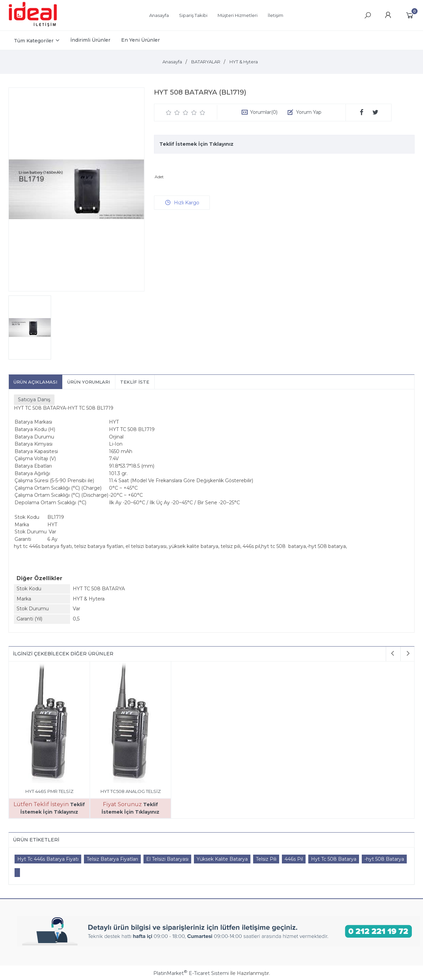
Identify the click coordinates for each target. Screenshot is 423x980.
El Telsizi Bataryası (167, 859)
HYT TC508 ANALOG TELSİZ (131, 791)
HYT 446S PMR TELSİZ (49, 791)
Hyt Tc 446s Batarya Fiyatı (48, 859)
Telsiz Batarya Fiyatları (112, 859)
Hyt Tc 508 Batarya (334, 859)
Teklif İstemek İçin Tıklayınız (196, 144)
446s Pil (294, 859)
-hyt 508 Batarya (384, 859)
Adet (159, 177)
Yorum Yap (309, 112)
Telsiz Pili (266, 859)
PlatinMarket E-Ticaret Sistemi (191, 973)
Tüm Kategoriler (34, 41)
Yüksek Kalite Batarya (222, 859)
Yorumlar (264, 112)
